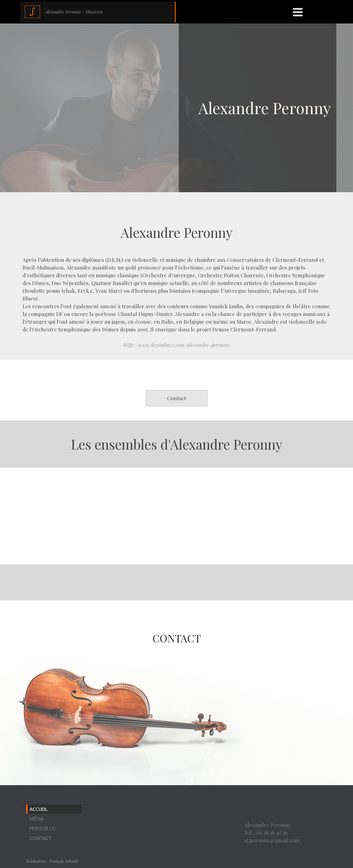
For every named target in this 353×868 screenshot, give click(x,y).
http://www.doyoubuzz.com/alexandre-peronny (176, 345)
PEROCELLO (42, 828)
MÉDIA (37, 819)
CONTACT (41, 838)
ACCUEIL (39, 809)
